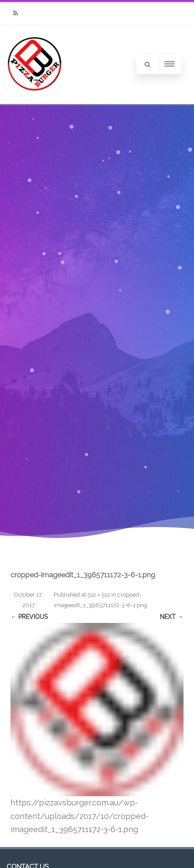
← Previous (29, 617)
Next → (172, 617)
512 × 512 (99, 595)
